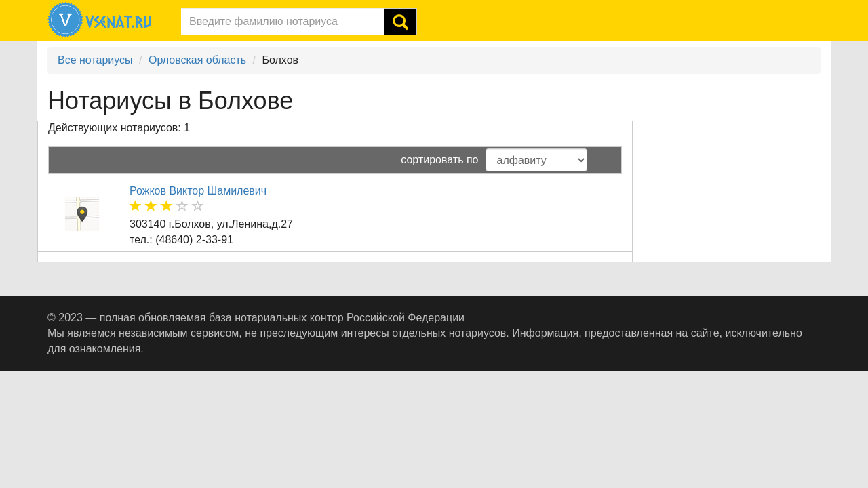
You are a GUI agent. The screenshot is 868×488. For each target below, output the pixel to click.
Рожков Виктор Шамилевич (198, 191)
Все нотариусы (95, 60)
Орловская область (197, 60)
